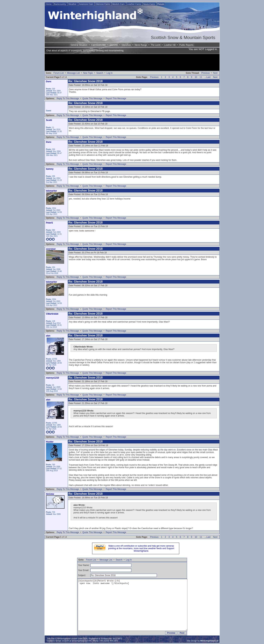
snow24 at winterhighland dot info (77, 641)
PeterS (50, 223)
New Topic (88, 73)
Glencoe (114, 45)
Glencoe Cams (103, 4)
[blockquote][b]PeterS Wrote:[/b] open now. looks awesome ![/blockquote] (133, 605)
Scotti (49, 120)
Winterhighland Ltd (209, 641)
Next (215, 73)
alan (48, 336)
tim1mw (50, 494)
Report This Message (116, 98)
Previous (206, 73)
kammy (50, 169)
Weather (73, 4)
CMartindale (52, 314)
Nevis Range (141, 45)
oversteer (51, 249)
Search (100, 73)
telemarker (52, 191)
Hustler (50, 442)
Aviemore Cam (86, 4)
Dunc (49, 81)
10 (196, 77)
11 (201, 77)
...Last (208, 77)
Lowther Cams (134, 4)
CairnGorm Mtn (98, 45)
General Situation (79, 45)
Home (49, 4)
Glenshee (126, 45)
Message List (73, 73)
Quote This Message (92, 98)
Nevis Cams (149, 4)
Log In (109, 73)
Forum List (59, 73)
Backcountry (60, 4)
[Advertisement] (132, 63)
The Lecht (156, 45)
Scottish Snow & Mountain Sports (183, 37)
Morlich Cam (119, 4)
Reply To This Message (68, 98)
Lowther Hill (170, 45)
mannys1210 (53, 378)
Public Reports (186, 45)
